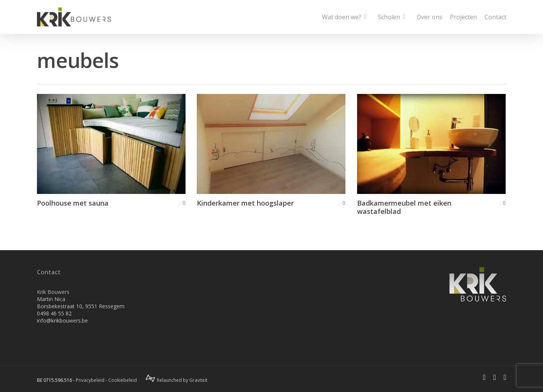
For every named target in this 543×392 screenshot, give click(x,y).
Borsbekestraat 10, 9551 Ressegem (81, 306)
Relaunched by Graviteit (176, 380)
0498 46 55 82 (54, 313)
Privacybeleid (90, 380)
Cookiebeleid (123, 380)
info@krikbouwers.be (62, 321)
